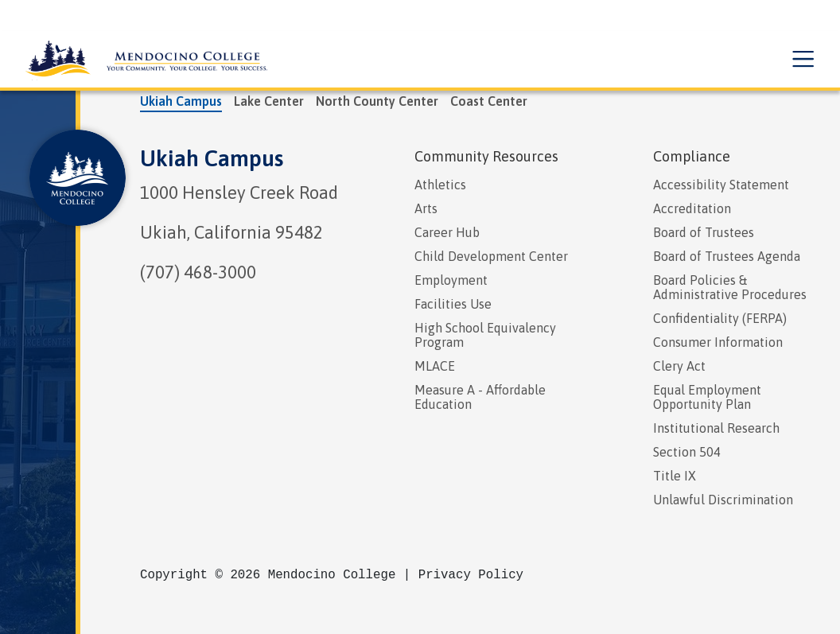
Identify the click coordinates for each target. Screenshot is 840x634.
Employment (451, 280)
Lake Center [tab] (269, 101)
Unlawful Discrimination (723, 500)
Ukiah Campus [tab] (181, 101)
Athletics (440, 185)
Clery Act (679, 366)
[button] (802, 60)
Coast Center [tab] (489, 101)
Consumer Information (718, 342)
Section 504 (687, 452)
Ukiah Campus (212, 158)
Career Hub (447, 232)
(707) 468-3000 (198, 272)
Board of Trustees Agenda (727, 256)
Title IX (675, 476)
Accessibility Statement (721, 185)
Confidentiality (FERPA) (720, 318)
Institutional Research (716, 428)
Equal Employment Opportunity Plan (707, 397)
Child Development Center (491, 256)
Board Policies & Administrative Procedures (730, 287)
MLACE (435, 366)
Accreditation (692, 208)
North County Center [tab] (377, 101)
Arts (426, 208)
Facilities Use (453, 304)
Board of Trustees (704, 232)
